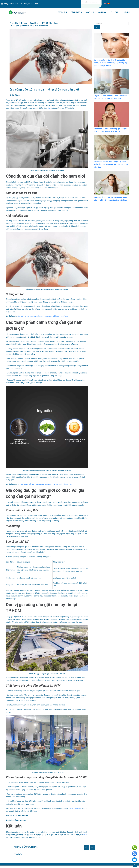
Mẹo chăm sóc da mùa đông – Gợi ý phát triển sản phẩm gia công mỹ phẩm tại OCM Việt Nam (111, 164)
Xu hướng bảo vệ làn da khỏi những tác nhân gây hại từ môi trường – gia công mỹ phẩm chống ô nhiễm (111, 63)
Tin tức (24, 23)
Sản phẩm (34, 23)
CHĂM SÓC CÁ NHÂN (49, 23)
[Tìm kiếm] (83, 6)
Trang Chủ (14, 23)
